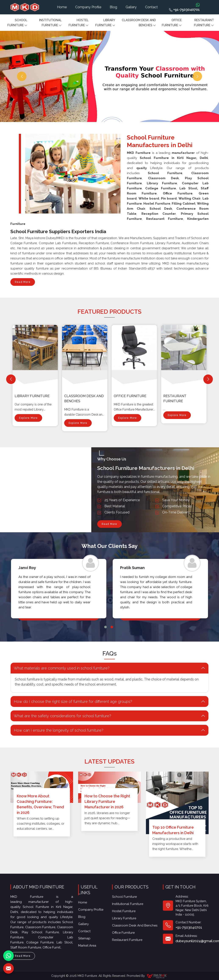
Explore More (28, 419)
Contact (151, 7)
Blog (113, 7)
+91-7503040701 (184, 10)
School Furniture (17, 23)
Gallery (131, 7)
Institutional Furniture (50, 23)
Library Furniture (105, 23)
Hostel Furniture (79, 23)
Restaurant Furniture (204, 23)
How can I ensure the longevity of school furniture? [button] (59, 730)
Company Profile (88, 7)
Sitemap (84, 938)
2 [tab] (112, 627)
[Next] (208, 379)
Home (62, 7)
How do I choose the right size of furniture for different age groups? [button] (73, 701)
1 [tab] (105, 627)
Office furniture (172, 23)
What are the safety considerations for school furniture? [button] (62, 716)
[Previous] (11, 379)
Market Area (87, 946)
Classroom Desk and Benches (139, 23)
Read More (23, 283)
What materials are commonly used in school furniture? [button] (62, 668)
